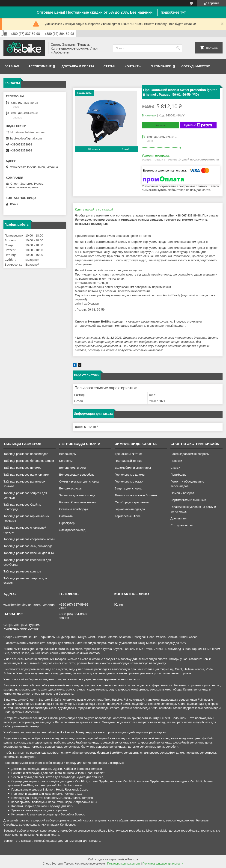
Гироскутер (67, 523)
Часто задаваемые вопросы (190, 454)
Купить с (198, 125)
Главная (12, 66)
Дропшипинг (179, 518)
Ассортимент (40, 66)
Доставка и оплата (78, 66)
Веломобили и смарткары (133, 468)
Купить (160, 125)
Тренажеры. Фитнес (129, 454)
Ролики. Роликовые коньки (77, 502)
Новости (176, 461)
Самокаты (66, 516)
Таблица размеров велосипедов (26, 454)
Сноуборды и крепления (132, 502)
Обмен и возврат (182, 493)
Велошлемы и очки (72, 468)
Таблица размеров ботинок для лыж (29, 553)
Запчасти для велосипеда (77, 495)
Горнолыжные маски (129, 481)
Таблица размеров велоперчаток (26, 475)
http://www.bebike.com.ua (27, 132)
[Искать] (178, 48)
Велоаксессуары (71, 488)
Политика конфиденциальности (163, 864)
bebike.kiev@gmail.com (26, 138)
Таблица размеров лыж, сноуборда (28, 546)
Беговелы (66, 461)
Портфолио (178, 475)
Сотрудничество (196, 66)
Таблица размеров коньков (22, 571)
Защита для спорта (128, 488)
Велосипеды (68, 454)
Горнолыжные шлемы (130, 475)
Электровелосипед (72, 530)
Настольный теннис (129, 461)
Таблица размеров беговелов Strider (29, 461)
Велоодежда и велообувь (77, 475)
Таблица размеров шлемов (22, 468)
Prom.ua (133, 859)
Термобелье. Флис (128, 516)
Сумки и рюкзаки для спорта (79, 481)
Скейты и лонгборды (73, 509)
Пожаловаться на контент (124, 864)
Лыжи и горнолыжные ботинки (136, 495)
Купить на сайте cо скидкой (94, 209)
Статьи (110, 66)
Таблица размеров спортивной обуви (29, 539)
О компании (161, 66)
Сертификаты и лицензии (188, 500)
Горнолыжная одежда (130, 509)
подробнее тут (173, 12)
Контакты (133, 66)
